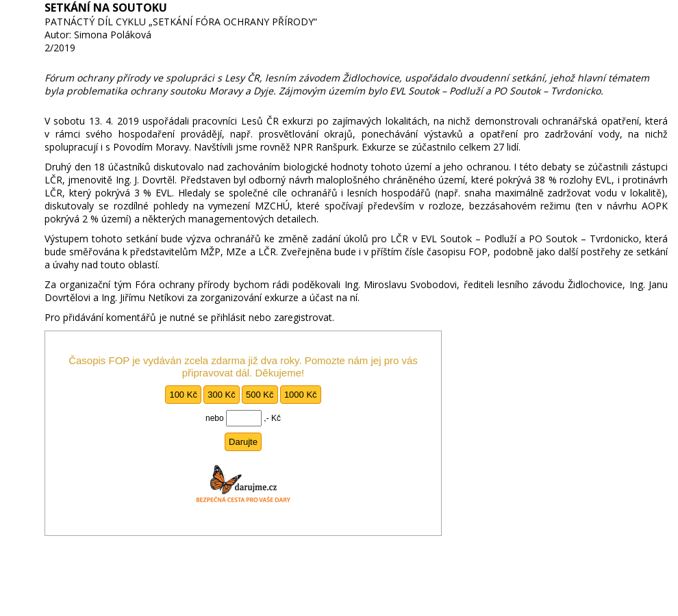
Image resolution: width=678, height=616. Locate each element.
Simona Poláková (113, 35)
